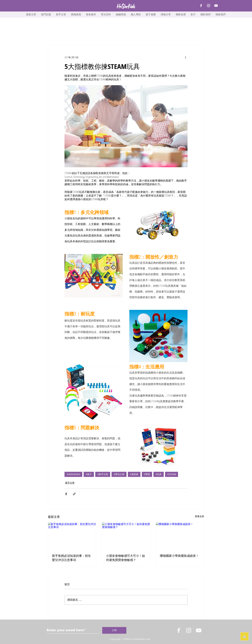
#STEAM (172, 474)
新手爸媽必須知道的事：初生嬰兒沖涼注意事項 (71, 558)
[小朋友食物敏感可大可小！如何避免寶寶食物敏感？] (126, 536)
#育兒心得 (119, 474)
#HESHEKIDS (73, 474)
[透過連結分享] (74, 494)
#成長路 (134, 474)
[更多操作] (186, 57)
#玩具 (159, 474)
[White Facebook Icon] (179, 630)
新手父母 (70, 483)
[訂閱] (114, 630)
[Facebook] (201, 6)
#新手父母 (103, 474)
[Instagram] (209, 6)
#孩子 (89, 474)
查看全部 (199, 516)
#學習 (147, 474)
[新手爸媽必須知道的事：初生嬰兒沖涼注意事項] (72, 536)
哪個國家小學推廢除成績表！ (179, 556)
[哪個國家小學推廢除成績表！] (180, 536)
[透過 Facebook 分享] (66, 494)
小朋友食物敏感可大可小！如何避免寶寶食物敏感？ (126, 558)
